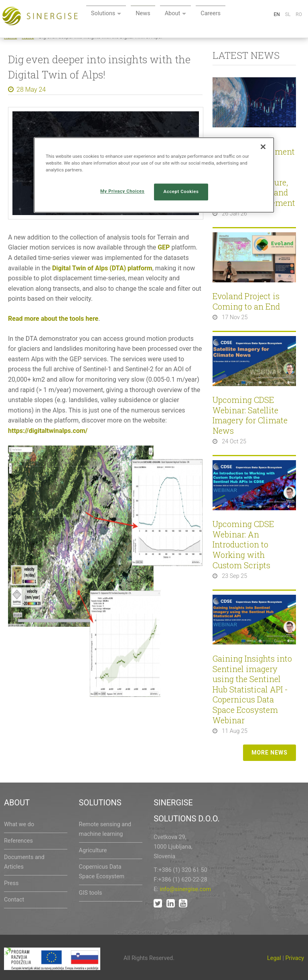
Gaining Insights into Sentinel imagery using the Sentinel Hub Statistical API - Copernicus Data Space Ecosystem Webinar (252, 689)
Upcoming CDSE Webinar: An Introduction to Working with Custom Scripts (243, 544)
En (277, 34)
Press (11, 883)
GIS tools (91, 893)
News (203, 15)
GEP (164, 247)
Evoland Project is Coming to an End (246, 301)
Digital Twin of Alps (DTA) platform (102, 268)
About (234, 15)
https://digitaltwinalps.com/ (48, 431)
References (18, 841)
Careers (275, 15)
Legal (274, 958)
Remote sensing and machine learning (105, 829)
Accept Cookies (181, 192)
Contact (14, 900)
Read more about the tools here (53, 319)
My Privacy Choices (122, 191)
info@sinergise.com (185, 889)
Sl (288, 34)
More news (269, 753)
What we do (19, 824)
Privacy (295, 958)
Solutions (162, 15)
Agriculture (93, 850)
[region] (154, 175)
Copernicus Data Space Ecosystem (102, 872)
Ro (299, 34)
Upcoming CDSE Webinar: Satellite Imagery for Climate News (250, 415)
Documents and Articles (24, 862)
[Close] (263, 147)
